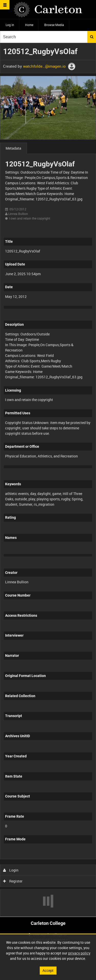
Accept (48, 970)
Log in (10, 25)
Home (29, 25)
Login (11, 870)
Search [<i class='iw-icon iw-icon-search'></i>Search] (92, 37)
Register (13, 881)
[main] (48, 480)
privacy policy (79, 953)
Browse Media (54, 25)
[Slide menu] (5, 5)
